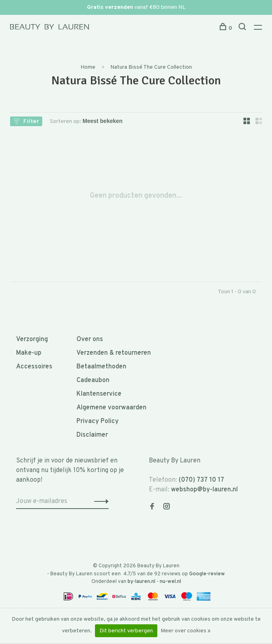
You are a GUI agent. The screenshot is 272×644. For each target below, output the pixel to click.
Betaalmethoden (101, 367)
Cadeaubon (93, 380)
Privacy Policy (98, 421)
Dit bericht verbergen (126, 631)
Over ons (90, 339)
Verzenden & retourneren (114, 353)
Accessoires (34, 367)
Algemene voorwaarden (111, 408)
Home (88, 67)
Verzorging (32, 339)
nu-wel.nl (170, 582)
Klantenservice (99, 394)
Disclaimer (92, 435)
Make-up (29, 353)
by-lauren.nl (141, 582)
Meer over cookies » (185, 631)
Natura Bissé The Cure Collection (151, 67)
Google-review (207, 574)
